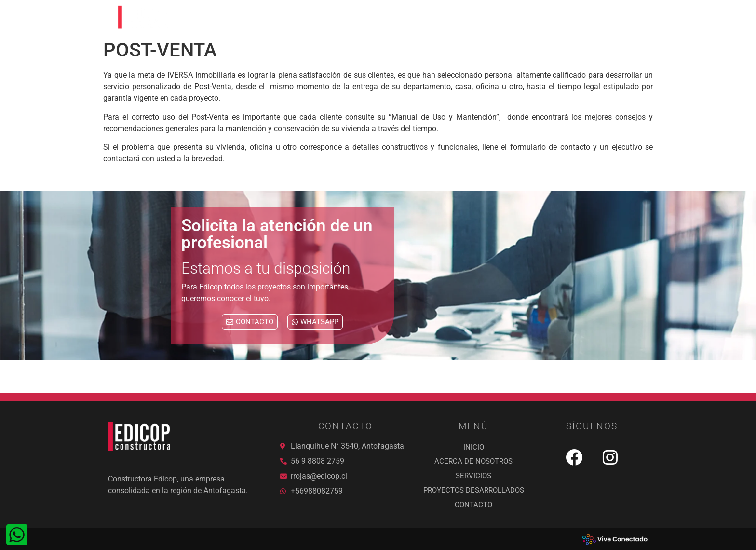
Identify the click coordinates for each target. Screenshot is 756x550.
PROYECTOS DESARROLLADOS (527, 17)
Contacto (619, 17)
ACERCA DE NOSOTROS (358, 17)
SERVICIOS (436, 17)
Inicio (288, 17)
